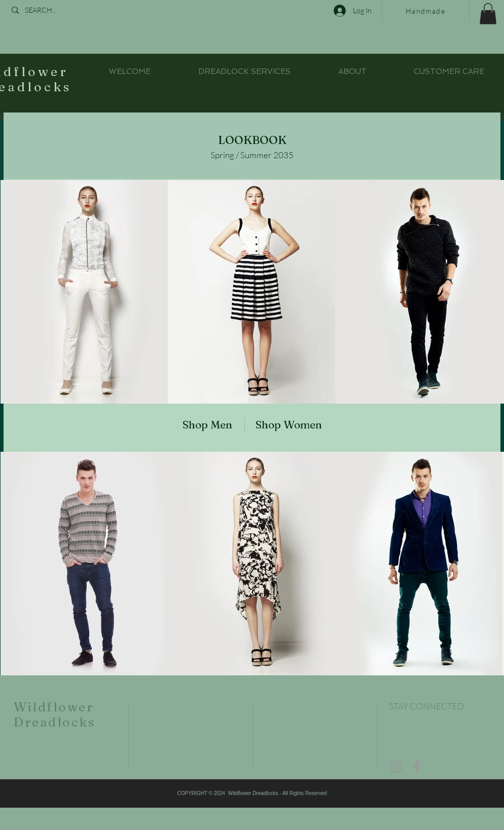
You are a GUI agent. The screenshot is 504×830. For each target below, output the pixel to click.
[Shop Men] (202, 425)
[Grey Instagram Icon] (397, 767)
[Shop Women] (294, 425)
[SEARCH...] (59, 10)
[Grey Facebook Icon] (417, 767)
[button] (488, 14)
